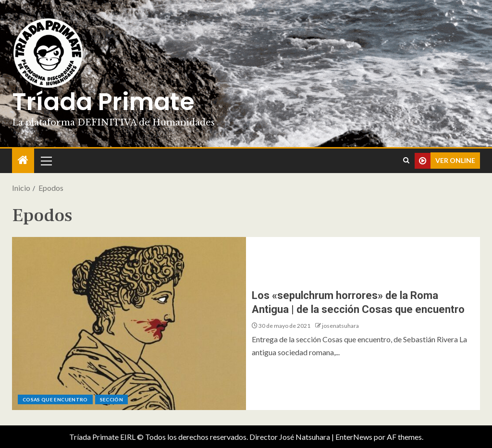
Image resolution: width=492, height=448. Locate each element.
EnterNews (354, 437)
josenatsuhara (340, 326)
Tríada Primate (103, 102)
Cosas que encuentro (55, 399)
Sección (111, 399)
